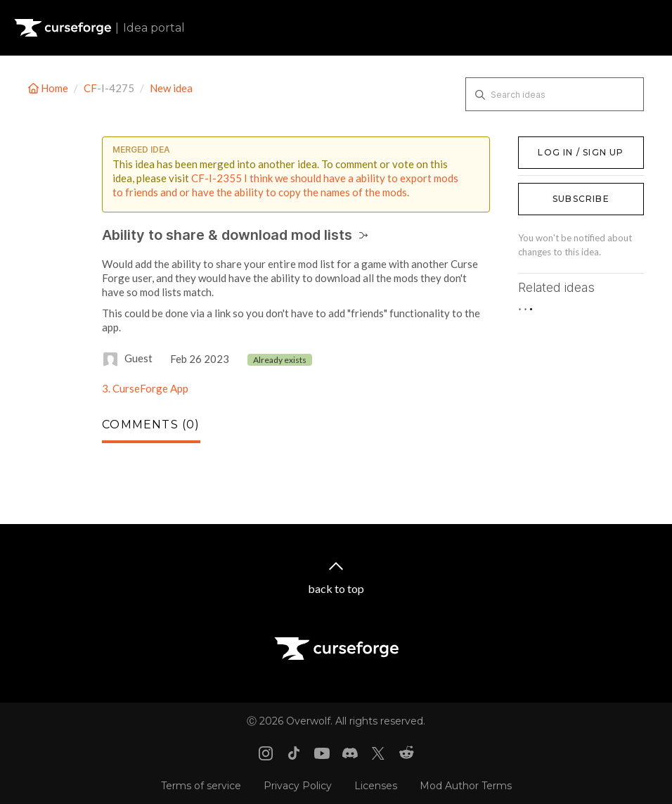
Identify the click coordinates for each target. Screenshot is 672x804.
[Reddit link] (406, 753)
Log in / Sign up (554, 143)
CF (90, 88)
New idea (171, 88)
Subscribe (581, 199)
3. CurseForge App (145, 388)
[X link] (378, 753)
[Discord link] (350, 753)
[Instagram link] (266, 753)
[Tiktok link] (294, 753)
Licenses (376, 786)
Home (49, 88)
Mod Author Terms (466, 786)
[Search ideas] (555, 94)
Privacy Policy (298, 786)
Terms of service (201, 786)
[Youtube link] (322, 753)
